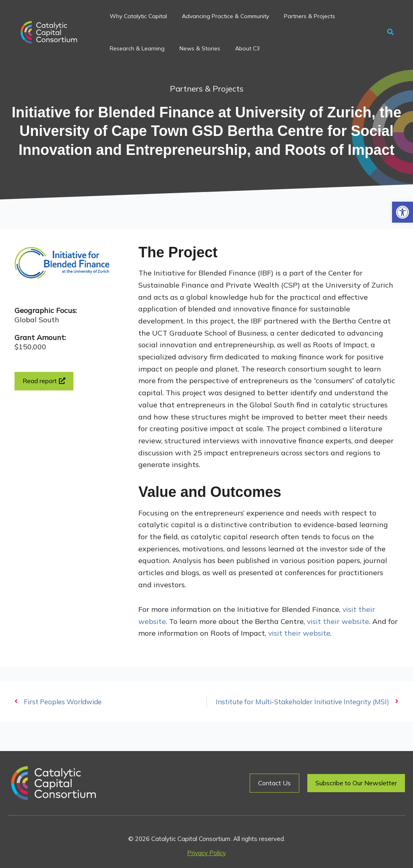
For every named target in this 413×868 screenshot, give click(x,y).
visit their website (337, 621)
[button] (403, 212)
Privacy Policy (206, 853)
